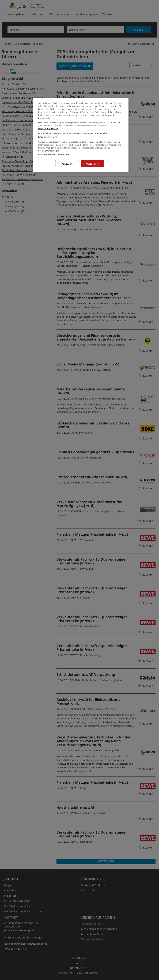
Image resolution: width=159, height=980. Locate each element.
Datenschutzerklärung (48, 129)
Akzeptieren (92, 164)
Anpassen (67, 164)
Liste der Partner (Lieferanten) (53, 155)
